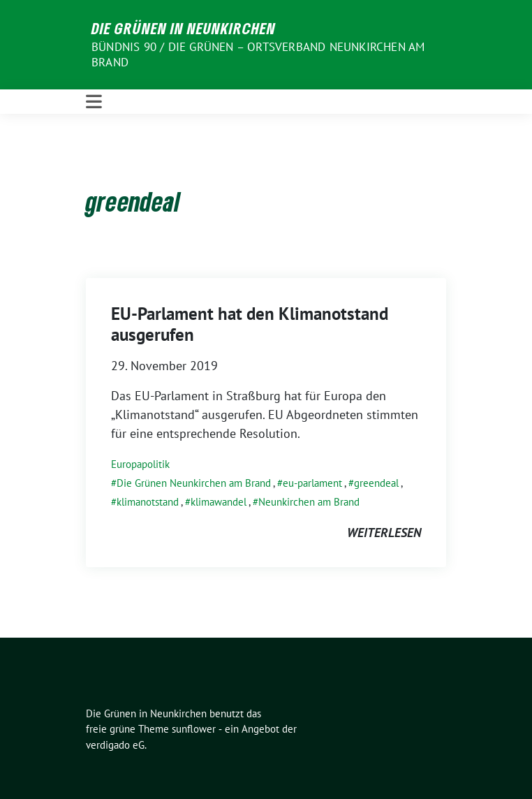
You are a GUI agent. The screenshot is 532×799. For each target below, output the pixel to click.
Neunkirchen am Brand (309, 502)
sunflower (194, 729)
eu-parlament (312, 483)
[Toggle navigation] (94, 102)
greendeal (376, 483)
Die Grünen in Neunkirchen (184, 28)
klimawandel (219, 502)
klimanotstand (148, 502)
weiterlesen (384, 533)
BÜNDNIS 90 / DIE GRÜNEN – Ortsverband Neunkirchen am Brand (258, 54)
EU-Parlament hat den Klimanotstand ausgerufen (250, 324)
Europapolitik (140, 464)
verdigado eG (115, 745)
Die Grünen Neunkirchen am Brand (194, 483)
